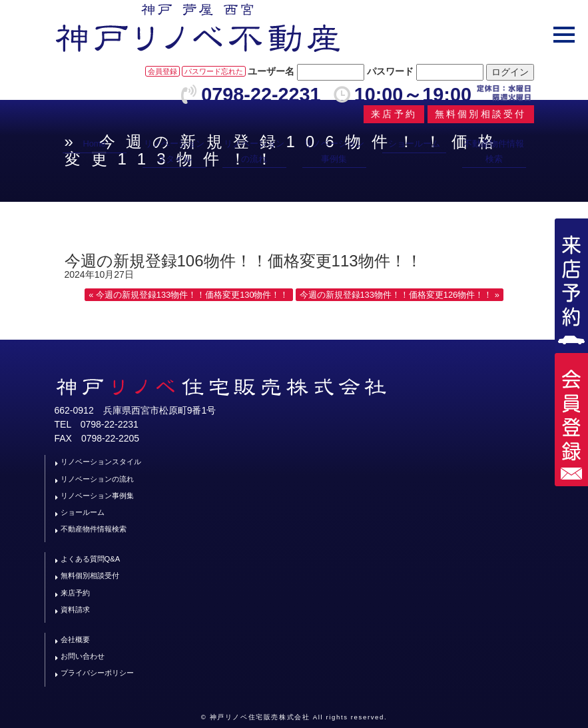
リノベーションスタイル (174, 151)
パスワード (390, 71)
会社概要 (75, 639)
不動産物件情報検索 (494, 151)
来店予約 (75, 593)
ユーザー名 (271, 71)
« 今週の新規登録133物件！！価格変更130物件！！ (188, 295)
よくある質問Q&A (91, 559)
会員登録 (162, 71)
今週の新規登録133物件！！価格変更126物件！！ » (400, 295)
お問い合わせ (83, 656)
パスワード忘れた (214, 71)
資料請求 (75, 609)
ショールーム (414, 144)
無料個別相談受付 (90, 575)
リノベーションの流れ (254, 151)
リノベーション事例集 (334, 151)
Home (94, 144)
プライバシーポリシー (97, 673)
